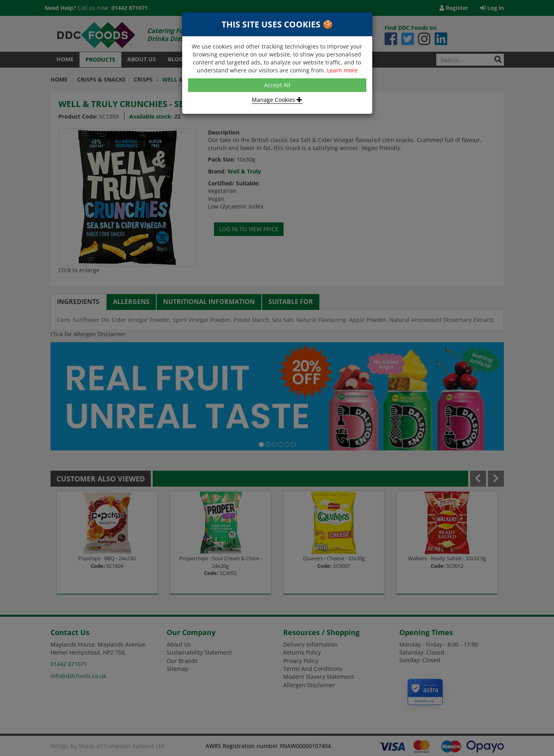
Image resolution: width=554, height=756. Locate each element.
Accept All (277, 85)
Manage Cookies (277, 100)
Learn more (342, 70)
